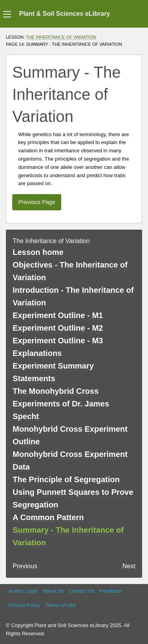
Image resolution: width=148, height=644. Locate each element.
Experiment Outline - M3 (58, 341)
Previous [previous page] (25, 566)
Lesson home (38, 252)
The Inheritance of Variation (61, 37)
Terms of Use (61, 605)
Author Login (23, 591)
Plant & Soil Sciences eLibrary (64, 14)
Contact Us (81, 591)
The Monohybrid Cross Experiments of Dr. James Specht (61, 404)
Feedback (110, 591)
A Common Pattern (48, 517)
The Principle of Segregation (66, 479)
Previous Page (37, 202)
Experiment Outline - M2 (58, 328)
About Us (53, 591)
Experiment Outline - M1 (58, 315)
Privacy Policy (24, 605)
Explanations (37, 353)
